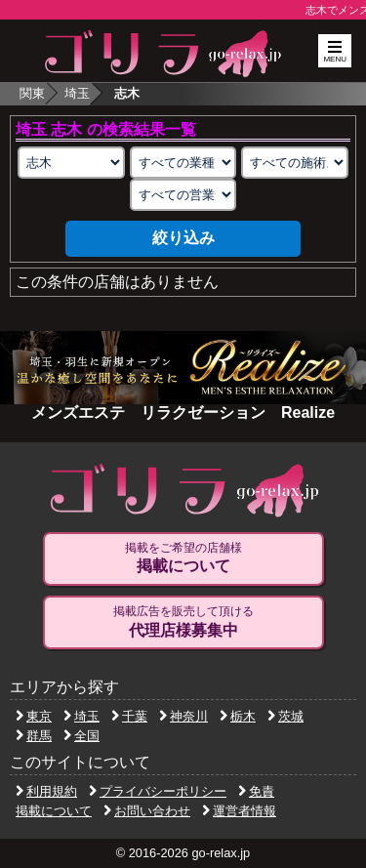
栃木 (238, 716)
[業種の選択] (183, 163)
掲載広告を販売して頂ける (183, 622)
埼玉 (77, 93)
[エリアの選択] (71, 163)
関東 (32, 93)
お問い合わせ (147, 811)
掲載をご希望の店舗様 (183, 558)
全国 (81, 736)
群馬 (34, 736)
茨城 (285, 716)
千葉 (129, 716)
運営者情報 (239, 811)
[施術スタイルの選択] (295, 163)
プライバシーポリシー (158, 791)
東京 (34, 716)
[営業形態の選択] (183, 195)
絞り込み (183, 238)
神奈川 (183, 716)
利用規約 (46, 791)
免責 (256, 791)
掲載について (54, 811)
